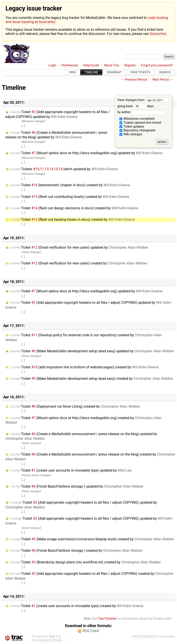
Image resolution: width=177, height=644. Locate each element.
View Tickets (140, 72)
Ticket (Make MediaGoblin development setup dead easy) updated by (92, 351)
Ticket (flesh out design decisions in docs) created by (74, 208)
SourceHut (158, 34)
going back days (135, 106)
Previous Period (136, 80)
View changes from (143, 100)
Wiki (73, 72)
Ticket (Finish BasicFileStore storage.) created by (76, 551)
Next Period (161, 80)
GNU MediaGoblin (144, 636)
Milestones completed (137, 119)
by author (141, 112)
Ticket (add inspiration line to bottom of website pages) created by (84, 367)
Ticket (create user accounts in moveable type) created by (77, 606)
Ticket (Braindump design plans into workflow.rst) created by (86, 562)
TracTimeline (107, 619)
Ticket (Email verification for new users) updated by (79, 247)
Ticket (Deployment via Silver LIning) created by (75, 406)
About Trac (112, 65)
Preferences (70, 65)
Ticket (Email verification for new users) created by (79, 263)
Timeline (91, 72)
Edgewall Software (49, 640)
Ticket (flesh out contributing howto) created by (70, 197)
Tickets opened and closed (140, 123)
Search (165, 72)
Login (52, 65)
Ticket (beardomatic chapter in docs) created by (70, 185)
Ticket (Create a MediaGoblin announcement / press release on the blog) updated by (56, 135)
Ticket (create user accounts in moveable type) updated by (71, 470)
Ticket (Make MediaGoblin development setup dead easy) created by (92, 379)
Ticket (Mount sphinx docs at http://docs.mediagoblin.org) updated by (86, 153)
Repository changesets (138, 130)
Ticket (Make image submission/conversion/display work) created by (92, 539)
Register (130, 65)
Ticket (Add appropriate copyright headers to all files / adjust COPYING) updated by (58, 114)
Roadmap (114, 72)
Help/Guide (91, 65)
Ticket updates (132, 127)
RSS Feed (91, 631)
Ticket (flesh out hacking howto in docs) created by (72, 220)
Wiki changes (131, 134)
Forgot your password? (157, 65)
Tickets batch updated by (64, 169)
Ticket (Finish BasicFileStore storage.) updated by (77, 486)
